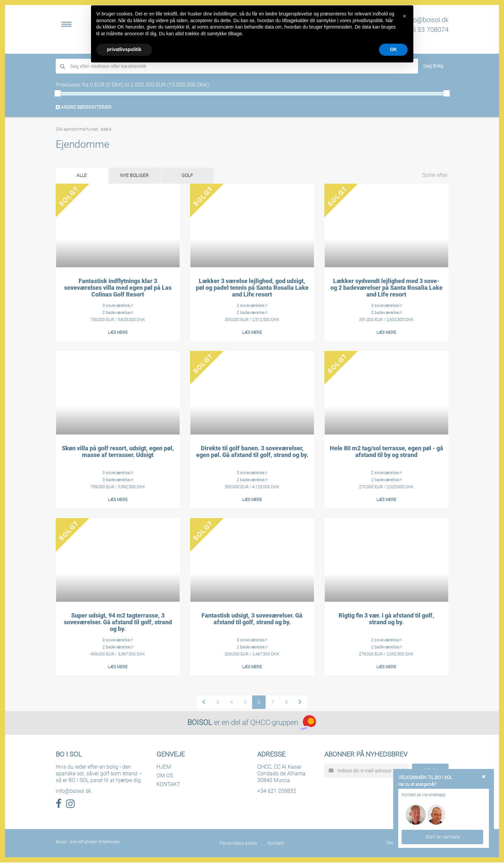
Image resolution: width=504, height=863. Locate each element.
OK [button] (393, 49)
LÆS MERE (118, 333)
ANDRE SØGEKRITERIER (84, 107)
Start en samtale (443, 836)
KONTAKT (168, 785)
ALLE (84, 176)
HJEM (164, 767)
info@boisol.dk (427, 20)
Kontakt (276, 844)
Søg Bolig (433, 66)
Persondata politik (239, 844)
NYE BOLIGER (142, 176)
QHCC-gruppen (274, 723)
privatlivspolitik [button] (124, 49)
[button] (405, 16)
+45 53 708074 (427, 30)
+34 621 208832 (277, 792)
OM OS (165, 776)
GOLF (199, 176)
